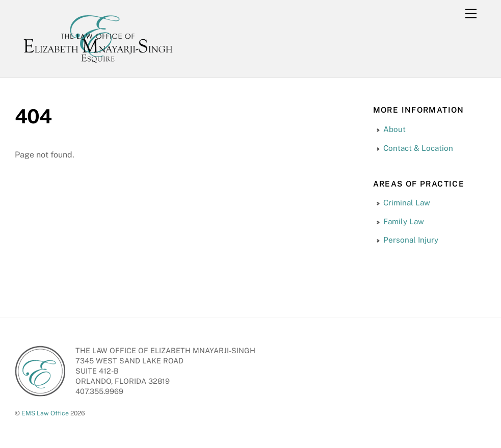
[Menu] (471, 14)
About (394, 129)
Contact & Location (418, 148)
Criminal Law (407, 203)
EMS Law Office (45, 413)
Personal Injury (411, 240)
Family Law (404, 221)
